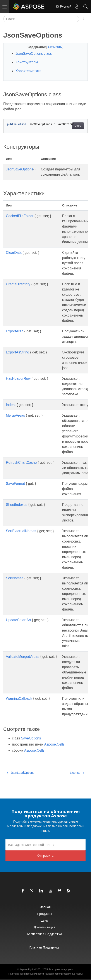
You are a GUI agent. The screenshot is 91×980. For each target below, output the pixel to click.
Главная (45, 907)
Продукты (44, 914)
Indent (11, 405)
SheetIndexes (17, 505)
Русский (63, 7)
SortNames (15, 578)
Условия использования (58, 974)
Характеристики (28, 71)
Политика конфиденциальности (26, 974)
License (77, 773)
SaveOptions (31, 738)
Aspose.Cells (54, 744)
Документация (44, 927)
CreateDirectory (18, 284)
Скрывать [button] (55, 47)
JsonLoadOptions (21, 773)
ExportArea (15, 331)
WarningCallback (19, 699)
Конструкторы (27, 62)
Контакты (77, 974)
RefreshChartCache (21, 463)
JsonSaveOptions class (34, 54)
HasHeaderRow (18, 379)
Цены (44, 920)
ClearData (14, 253)
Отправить (45, 855)
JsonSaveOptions (20, 169)
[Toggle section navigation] (83, 19)
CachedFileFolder (20, 216)
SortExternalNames (21, 531)
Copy (78, 126)
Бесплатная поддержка (44, 934)
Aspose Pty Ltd (27, 969)
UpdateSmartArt (18, 620)
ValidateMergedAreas (23, 657)
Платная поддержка (44, 947)
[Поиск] (41, 19)
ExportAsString (18, 352)
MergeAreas (15, 415)
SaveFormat (15, 484)
